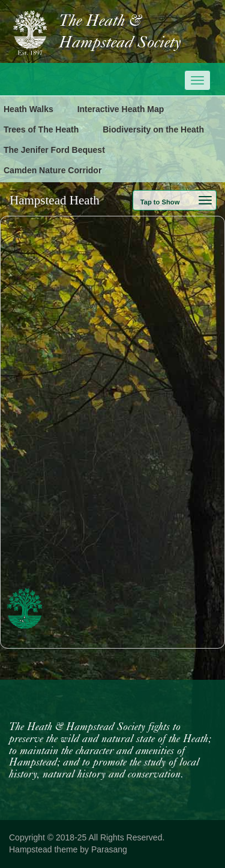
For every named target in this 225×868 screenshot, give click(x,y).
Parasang (109, 849)
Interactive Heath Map (121, 109)
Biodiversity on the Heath (153, 129)
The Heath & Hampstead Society (120, 32)
